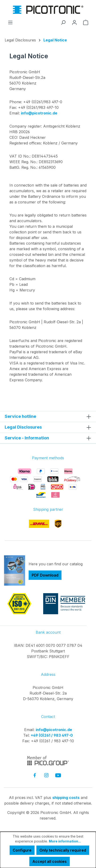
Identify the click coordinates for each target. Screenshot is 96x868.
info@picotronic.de (39, 113)
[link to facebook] (35, 775)
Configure (22, 850)
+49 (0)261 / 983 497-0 (52, 735)
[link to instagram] (46, 775)
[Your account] (74, 22)
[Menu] (10, 22)
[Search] (63, 22)
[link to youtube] (58, 775)
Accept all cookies (50, 861)
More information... (65, 841)
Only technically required (63, 850)
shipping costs (66, 798)
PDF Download (45, 575)
